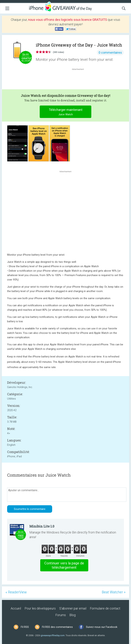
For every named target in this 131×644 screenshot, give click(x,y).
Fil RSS (25, 627)
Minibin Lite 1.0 (42, 526)
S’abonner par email (73, 608)
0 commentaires (110, 52)
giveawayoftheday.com (53, 635)
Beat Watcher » (114, 592)
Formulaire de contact (105, 608)
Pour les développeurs (40, 608)
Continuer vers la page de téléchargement (64, 565)
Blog (73, 615)
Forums (61, 615)
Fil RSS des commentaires (57, 627)
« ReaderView (16, 592)
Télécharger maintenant (66, 112)
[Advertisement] (80, 79)
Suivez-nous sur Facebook (102, 627)
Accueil (16, 608)
